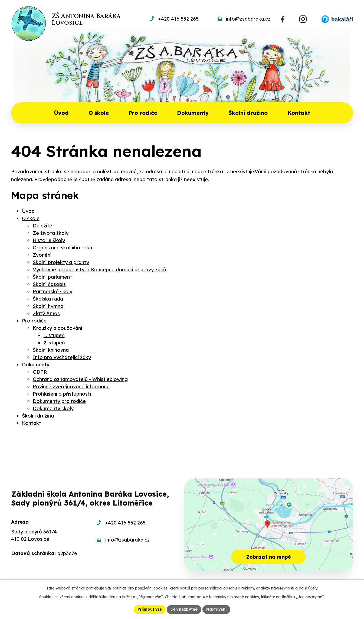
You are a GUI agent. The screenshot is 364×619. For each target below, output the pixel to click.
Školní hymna (48, 306)
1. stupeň (54, 335)
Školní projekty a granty (61, 262)
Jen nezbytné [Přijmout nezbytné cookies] (184, 609)
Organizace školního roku (62, 248)
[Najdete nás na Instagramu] (303, 19)
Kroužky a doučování (57, 328)
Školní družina (248, 113)
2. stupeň (54, 343)
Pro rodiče (143, 113)
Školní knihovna (51, 350)
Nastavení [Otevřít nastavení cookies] (216, 609)
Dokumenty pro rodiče (59, 401)
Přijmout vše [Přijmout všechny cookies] (150, 609)
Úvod (61, 113)
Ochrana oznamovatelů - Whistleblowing (80, 379)
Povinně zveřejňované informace (71, 387)
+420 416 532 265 (125, 523)
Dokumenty (193, 113)
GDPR (40, 372)
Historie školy (49, 240)
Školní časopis (49, 284)
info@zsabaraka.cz (127, 540)
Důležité (42, 226)
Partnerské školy (53, 291)
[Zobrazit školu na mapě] (268, 525)
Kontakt (299, 113)
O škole (99, 113)
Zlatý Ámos (46, 313)
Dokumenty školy (53, 408)
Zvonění (42, 255)
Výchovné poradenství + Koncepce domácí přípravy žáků (99, 270)
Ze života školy (51, 233)
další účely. (308, 588)
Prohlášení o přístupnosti (62, 394)
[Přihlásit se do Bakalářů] (337, 19)
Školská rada (48, 299)
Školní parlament (52, 277)
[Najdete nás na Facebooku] (283, 19)
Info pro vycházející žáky (62, 357)
